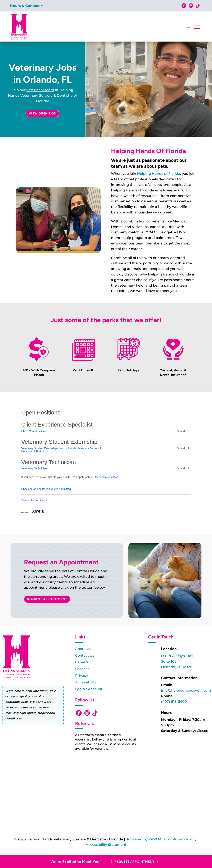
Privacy (81, 676)
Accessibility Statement (106, 845)
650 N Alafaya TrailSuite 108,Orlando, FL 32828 (177, 661)
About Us (83, 649)
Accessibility (86, 682)
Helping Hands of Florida (159, 174)
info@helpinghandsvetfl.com (186, 691)
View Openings (42, 113)
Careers (82, 662)
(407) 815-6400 (174, 702)
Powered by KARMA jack (148, 839)
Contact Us (85, 655)
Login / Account (89, 689)
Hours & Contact (25, 6)
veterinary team (40, 90)
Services (82, 669)
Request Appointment (47, 599)
